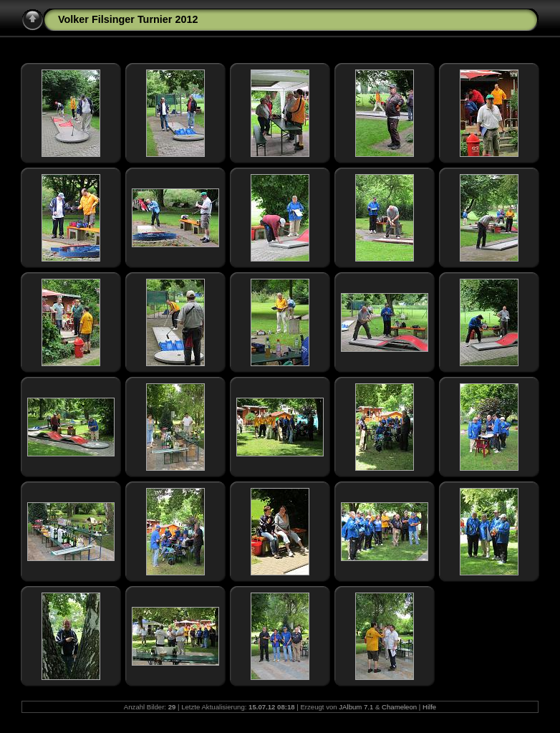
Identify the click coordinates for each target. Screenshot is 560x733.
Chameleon (399, 707)
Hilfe (429, 707)
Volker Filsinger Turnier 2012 (128, 19)
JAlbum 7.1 (356, 707)
